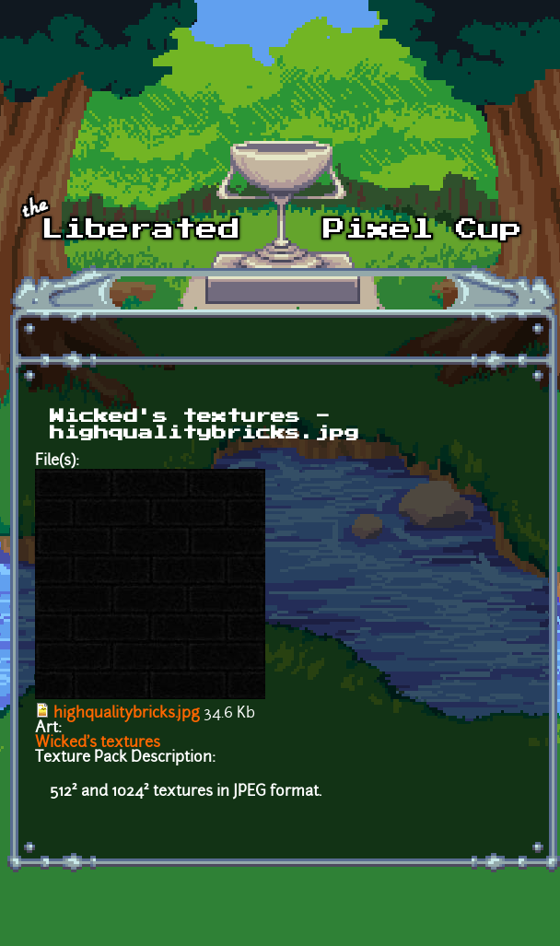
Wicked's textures (98, 743)
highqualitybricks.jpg (127, 714)
